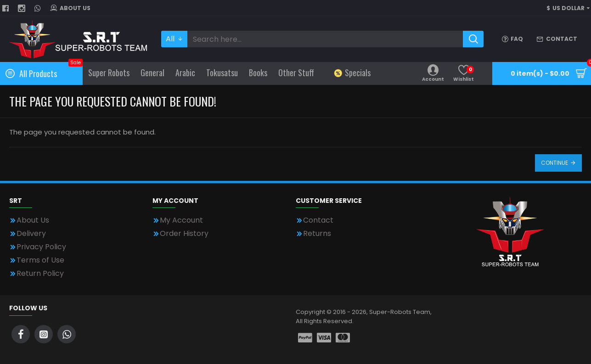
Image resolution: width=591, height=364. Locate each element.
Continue (554, 163)
